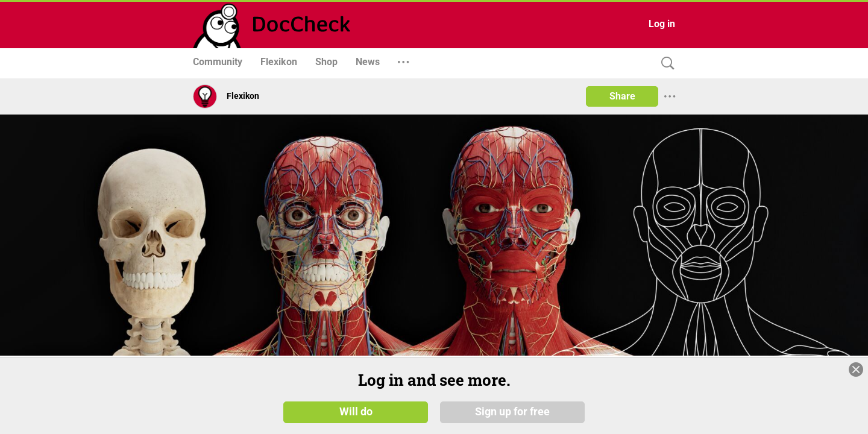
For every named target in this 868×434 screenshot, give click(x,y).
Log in (662, 24)
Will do (356, 411)
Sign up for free (512, 411)
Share (622, 96)
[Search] (665, 64)
